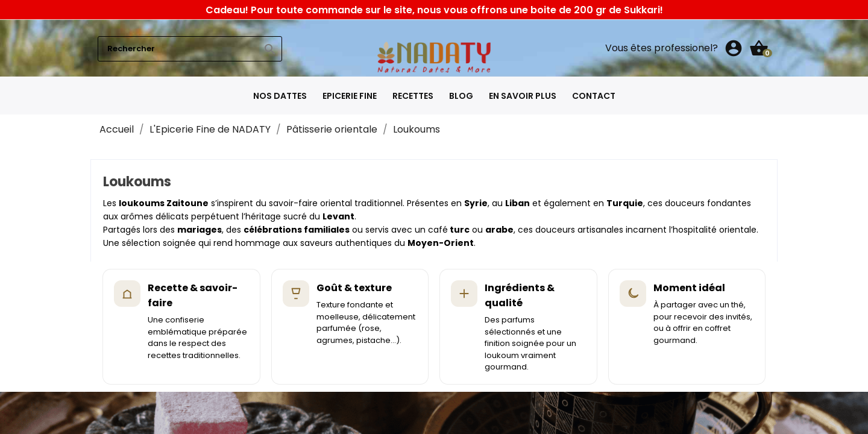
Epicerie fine (350, 96)
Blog (461, 96)
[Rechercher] (190, 49)
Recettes (413, 96)
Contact (594, 96)
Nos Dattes (280, 96)
